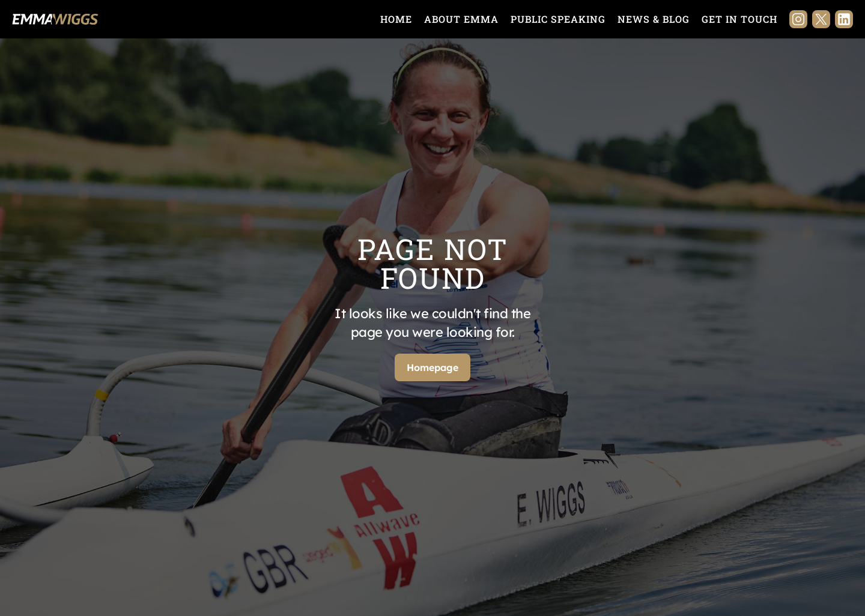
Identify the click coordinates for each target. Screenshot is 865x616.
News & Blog (654, 19)
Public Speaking (558, 19)
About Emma (461, 19)
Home (396, 19)
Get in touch (739, 19)
